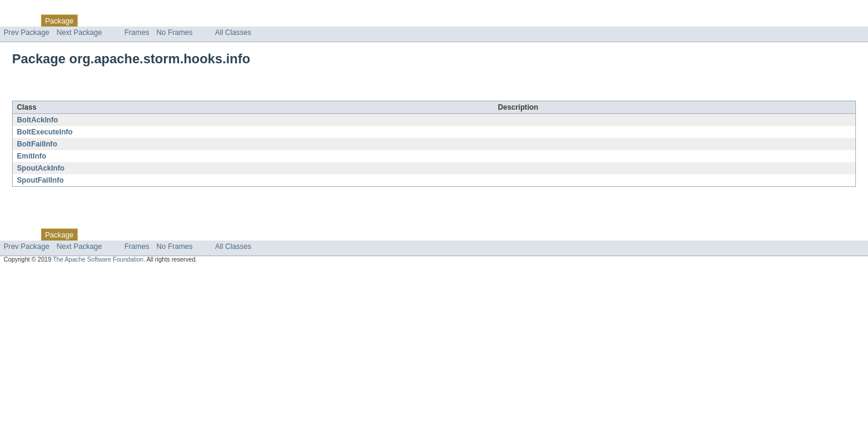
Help (230, 20)
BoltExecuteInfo (45, 132)
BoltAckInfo (37, 120)
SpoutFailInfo (40, 180)
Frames (137, 33)
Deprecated (171, 20)
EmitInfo (32, 156)
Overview (19, 20)
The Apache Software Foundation (98, 259)
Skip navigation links (33, 10)
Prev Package (27, 33)
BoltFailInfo (37, 144)
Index (206, 20)
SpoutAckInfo (41, 168)
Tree (138, 20)
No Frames (175, 33)
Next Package (80, 33)
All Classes (233, 33)
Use (116, 20)
